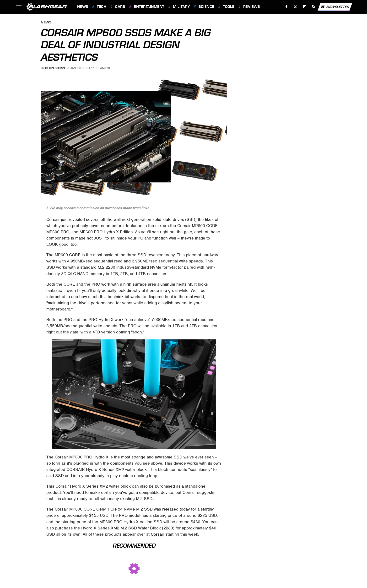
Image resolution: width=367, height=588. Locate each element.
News (83, 7)
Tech (102, 7)
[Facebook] (286, 7)
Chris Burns (55, 68)
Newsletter (335, 7)
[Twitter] (295, 7)
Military (181, 7)
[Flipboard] (305, 7)
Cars (120, 7)
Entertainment (149, 7)
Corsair (157, 534)
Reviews (252, 7)
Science (206, 7)
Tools (229, 7)
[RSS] (313, 7)
